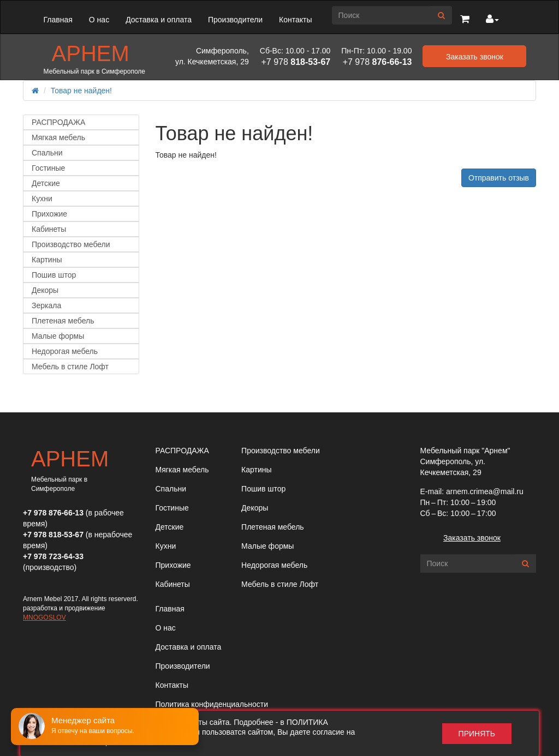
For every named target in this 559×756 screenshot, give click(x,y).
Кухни (42, 199)
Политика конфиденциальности (212, 704)
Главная (58, 20)
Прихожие (49, 214)
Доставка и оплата (159, 20)
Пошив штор (54, 275)
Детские (46, 183)
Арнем (91, 53)
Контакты (295, 20)
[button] (465, 20)
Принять (477, 734)
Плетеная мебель (63, 321)
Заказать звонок (472, 538)
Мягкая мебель (58, 137)
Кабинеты (49, 229)
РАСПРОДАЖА (58, 122)
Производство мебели (71, 244)
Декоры (45, 290)
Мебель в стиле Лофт (70, 367)
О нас (99, 20)
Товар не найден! (81, 91)
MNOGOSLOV (44, 617)
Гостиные (48, 168)
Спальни (47, 153)
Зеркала (46, 305)
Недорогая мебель (65, 351)
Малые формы (58, 336)
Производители (235, 20)
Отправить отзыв (499, 178)
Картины (47, 260)
